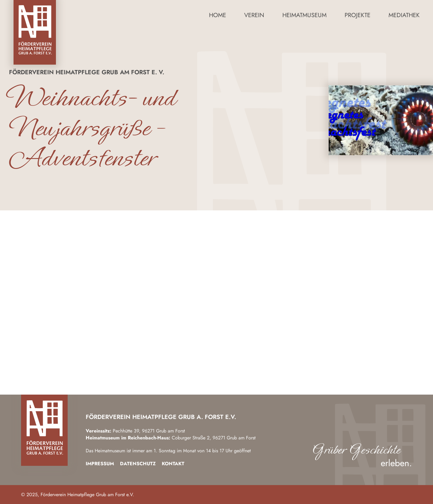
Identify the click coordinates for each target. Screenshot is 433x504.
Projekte (358, 15)
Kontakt (173, 464)
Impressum (100, 464)
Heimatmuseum (304, 15)
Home (218, 15)
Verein (254, 15)
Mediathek (404, 15)
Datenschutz (138, 464)
